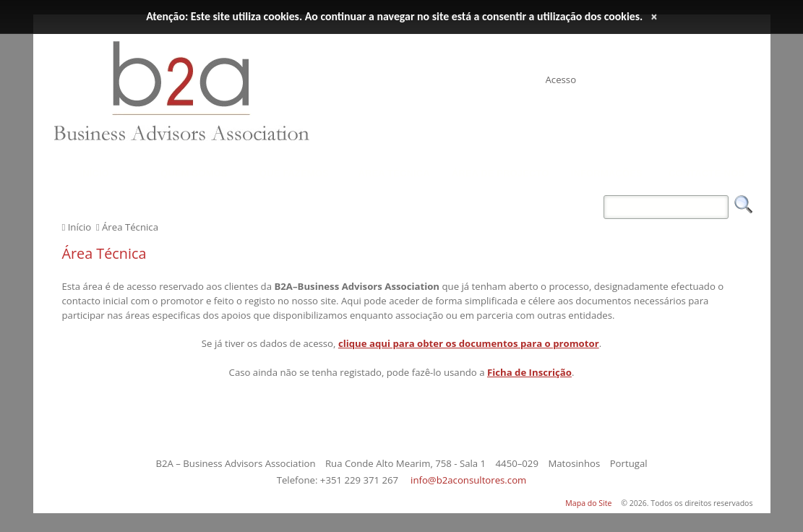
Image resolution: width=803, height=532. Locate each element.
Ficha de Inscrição (529, 372)
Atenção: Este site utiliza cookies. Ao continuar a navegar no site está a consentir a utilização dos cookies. (394, 16)
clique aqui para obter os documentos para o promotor (469, 343)
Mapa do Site (588, 503)
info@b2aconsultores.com (468, 480)
